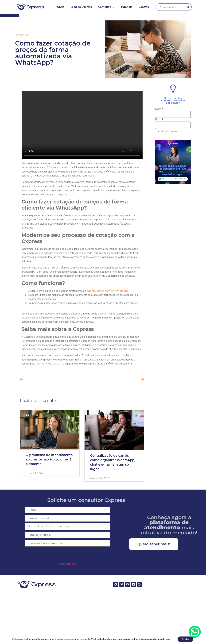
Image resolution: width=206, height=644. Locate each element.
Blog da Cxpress (81, 7)
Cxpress (55, 268)
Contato (144, 7)
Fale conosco (67, 564)
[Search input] (172, 7)
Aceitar (185, 639)
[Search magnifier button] (188, 7)
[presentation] (49, 554)
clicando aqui (163, 639)
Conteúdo (106, 7)
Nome (159, 109)
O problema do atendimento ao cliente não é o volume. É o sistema (49, 459)
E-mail (159, 120)
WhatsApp (23, 35)
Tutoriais (126, 7)
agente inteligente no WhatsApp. (108, 291)
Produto (59, 7)
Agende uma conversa (50, 364)
